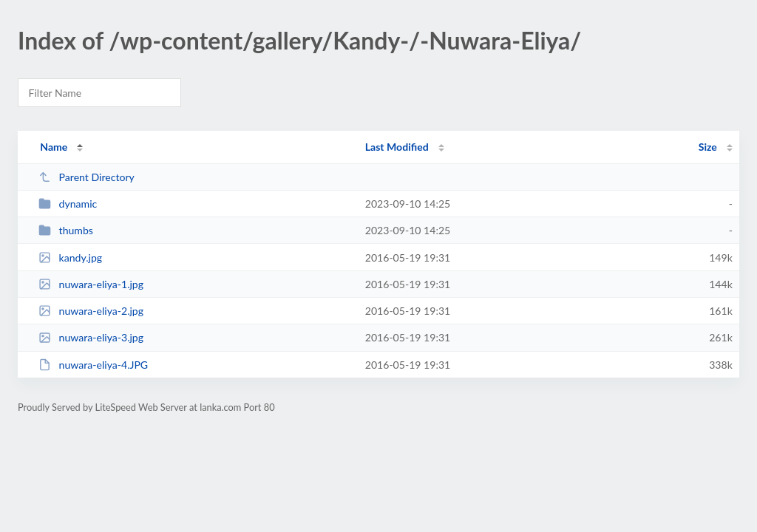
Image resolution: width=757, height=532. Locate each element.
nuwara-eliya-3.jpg (91, 337)
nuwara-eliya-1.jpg (91, 284)
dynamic (68, 204)
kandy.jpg (70, 258)
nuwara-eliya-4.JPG (93, 365)
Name (54, 147)
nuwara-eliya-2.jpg (91, 311)
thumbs (66, 230)
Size (708, 147)
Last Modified (397, 147)
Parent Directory (86, 177)
